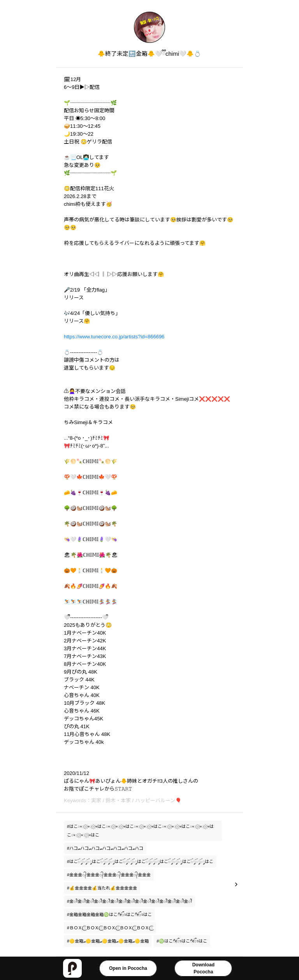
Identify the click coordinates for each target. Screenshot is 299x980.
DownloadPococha (203, 968)
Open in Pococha (128, 968)
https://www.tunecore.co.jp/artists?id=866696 (114, 337)
